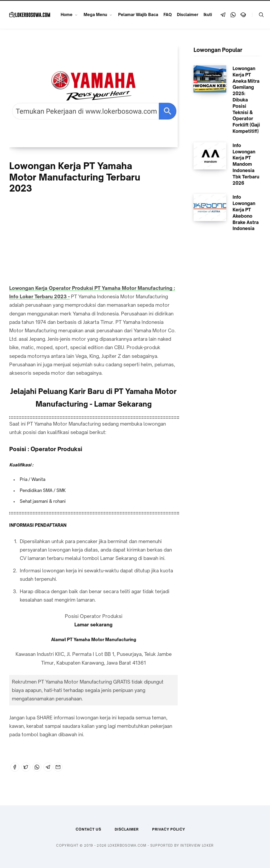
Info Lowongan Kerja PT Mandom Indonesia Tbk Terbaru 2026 (246, 164)
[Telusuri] (261, 15)
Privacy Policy (169, 829)
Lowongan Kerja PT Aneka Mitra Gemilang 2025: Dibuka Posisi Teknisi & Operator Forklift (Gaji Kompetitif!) (246, 100)
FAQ (168, 15)
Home (67, 15)
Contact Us (88, 829)
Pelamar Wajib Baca (138, 15)
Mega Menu (95, 15)
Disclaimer (188, 15)
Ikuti (208, 15)
